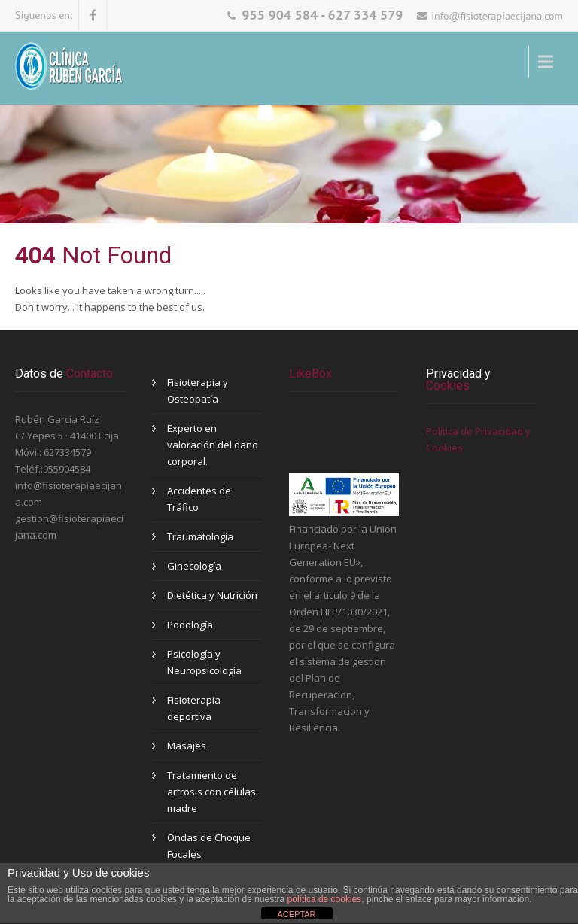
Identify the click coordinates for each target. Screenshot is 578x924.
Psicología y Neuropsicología (204, 662)
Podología (190, 625)
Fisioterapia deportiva (194, 708)
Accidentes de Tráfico (199, 499)
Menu (363, 62)
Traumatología (200, 536)
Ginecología (194, 566)
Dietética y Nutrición (212, 595)
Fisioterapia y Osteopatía (198, 391)
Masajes (187, 746)
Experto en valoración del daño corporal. (213, 445)
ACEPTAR (296, 914)
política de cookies (325, 899)
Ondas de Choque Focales (209, 846)
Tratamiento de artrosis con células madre (211, 792)
